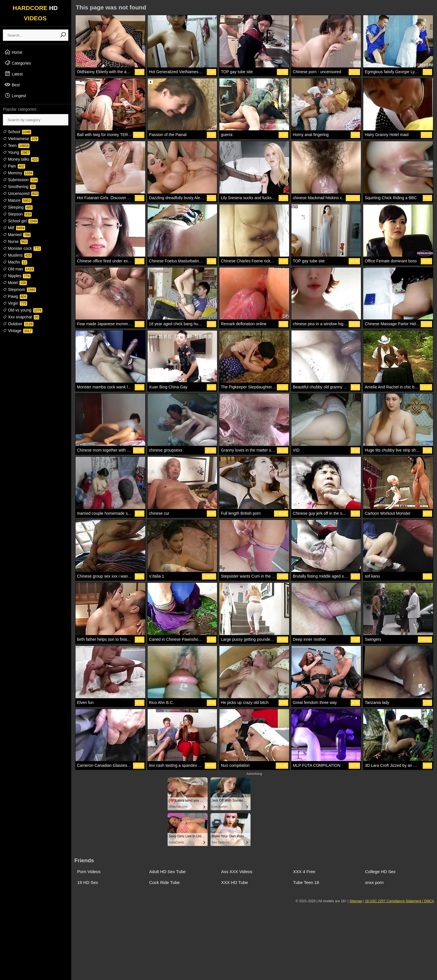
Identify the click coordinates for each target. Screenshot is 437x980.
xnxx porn (374, 882)
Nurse (15, 241)
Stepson (17, 214)
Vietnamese (21, 139)
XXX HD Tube (234, 882)
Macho (15, 262)
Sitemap (356, 901)
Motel (15, 283)
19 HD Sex (88, 882)
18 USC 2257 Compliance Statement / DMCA (400, 901)
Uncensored (21, 193)
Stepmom (19, 290)
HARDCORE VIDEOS (35, 13)
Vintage (18, 331)
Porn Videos (89, 872)
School (17, 132)
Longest (15, 95)
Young (16, 152)
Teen (16, 145)
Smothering (19, 187)
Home (13, 52)
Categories (18, 63)
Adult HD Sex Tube (168, 872)
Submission (20, 180)
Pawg (15, 296)
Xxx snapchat (21, 317)
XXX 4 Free (304, 872)
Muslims (17, 255)
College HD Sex (380, 872)
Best (12, 85)
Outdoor (18, 324)
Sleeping (18, 207)
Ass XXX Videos (237, 872)
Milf (14, 228)
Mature (17, 200)
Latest (13, 74)
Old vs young (23, 310)
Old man (18, 269)
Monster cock (22, 248)
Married (17, 235)
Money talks (21, 159)
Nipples (17, 276)
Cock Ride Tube (165, 882)
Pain (14, 166)
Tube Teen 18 (306, 882)
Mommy (18, 173)
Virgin (15, 303)
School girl (20, 221)
